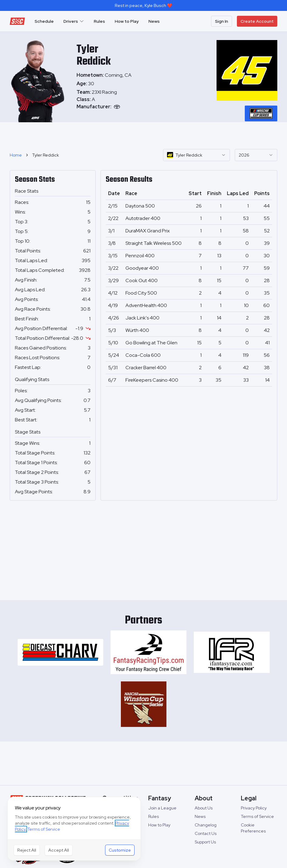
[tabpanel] (105, 100)
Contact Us (206, 833)
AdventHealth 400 (146, 305)
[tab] (261, 113)
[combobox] (196, 155)
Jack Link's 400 (142, 318)
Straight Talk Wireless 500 (154, 243)
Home (16, 155)
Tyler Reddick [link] (46, 155)
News (154, 21)
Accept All (59, 850)
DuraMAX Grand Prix (148, 231)
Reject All (27, 850)
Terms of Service (257, 816)
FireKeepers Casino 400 (152, 380)
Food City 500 (141, 293)
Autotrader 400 (143, 218)
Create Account (257, 21)
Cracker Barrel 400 (146, 368)
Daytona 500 (140, 206)
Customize (120, 850)
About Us (204, 808)
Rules (99, 21)
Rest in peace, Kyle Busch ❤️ (143, 5)
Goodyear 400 (142, 268)
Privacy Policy (254, 808)
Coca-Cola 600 (143, 355)
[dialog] (74, 829)
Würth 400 (137, 330)
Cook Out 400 (142, 280)
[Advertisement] (144, 135)
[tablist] (261, 113)
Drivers (74, 21)
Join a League (162, 808)
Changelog (206, 825)
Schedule (44, 21)
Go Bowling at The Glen (151, 343)
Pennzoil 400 (140, 256)
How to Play (127, 21)
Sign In (222, 21)
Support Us (205, 842)
